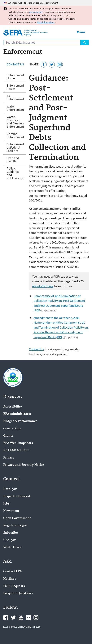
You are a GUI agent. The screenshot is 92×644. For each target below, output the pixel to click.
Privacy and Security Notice (24, 465)
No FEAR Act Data (16, 450)
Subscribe (11, 533)
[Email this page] (60, 65)
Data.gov (10, 489)
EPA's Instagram (36, 618)
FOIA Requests (14, 586)
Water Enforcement (15, 108)
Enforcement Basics (15, 87)
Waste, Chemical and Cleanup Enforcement (15, 122)
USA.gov (9, 540)
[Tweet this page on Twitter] (52, 65)
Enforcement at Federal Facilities (15, 147)
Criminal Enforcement (15, 135)
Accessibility (13, 407)
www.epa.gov (36, 12)
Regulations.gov (15, 525)
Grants (8, 436)
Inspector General (17, 496)
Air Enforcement (15, 98)
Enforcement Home (15, 77)
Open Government (17, 518)
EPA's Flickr (28, 618)
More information (46, 22)
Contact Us (15, 64)
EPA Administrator (17, 414)
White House (13, 547)
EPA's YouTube (21, 618)
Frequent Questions (18, 593)
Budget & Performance (20, 421)
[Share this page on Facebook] (44, 65)
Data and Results (13, 160)
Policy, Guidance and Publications (15, 173)
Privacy (9, 458)
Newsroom (11, 511)
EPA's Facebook (6, 618)
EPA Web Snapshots (18, 443)
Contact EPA (13, 572)
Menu (81, 32)
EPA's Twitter (13, 618)
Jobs (6, 504)
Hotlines (10, 579)
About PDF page (43, 286)
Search (85, 42)
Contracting (12, 429)
